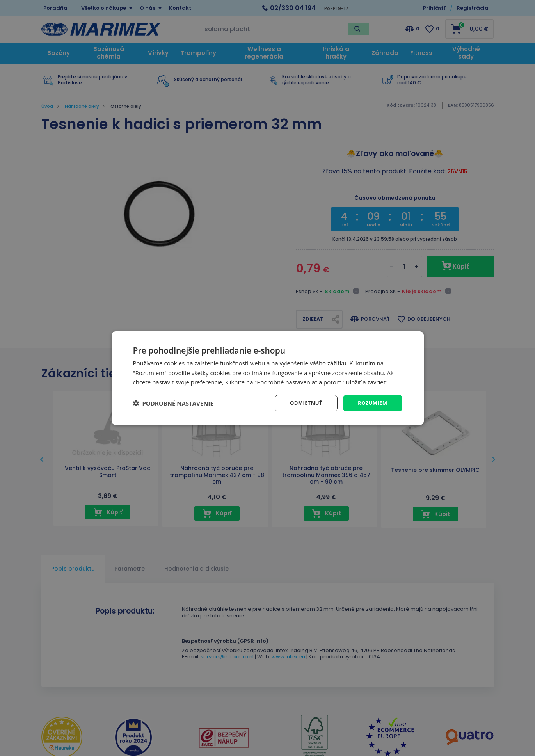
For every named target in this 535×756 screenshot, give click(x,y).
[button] (173, 403)
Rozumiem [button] (371, 403)
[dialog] (268, 378)
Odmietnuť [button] (303, 403)
